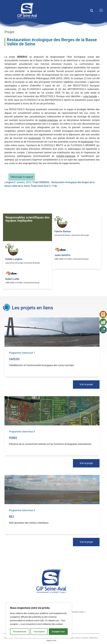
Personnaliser (20, 632)
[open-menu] (100, 11)
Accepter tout (58, 632)
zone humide (90, 96)
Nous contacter (82, 638)
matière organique (48, 120)
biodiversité (35, 138)
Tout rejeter (39, 632)
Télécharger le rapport (22, 177)
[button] (92, 11)
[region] (39, 620)
